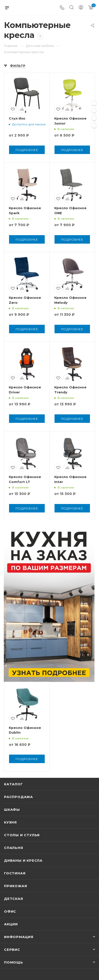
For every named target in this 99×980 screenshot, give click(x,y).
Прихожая (15, 886)
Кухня (10, 822)
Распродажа (18, 797)
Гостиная (15, 873)
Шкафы (12, 810)
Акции (11, 924)
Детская (14, 899)
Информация (19, 937)
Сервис (12, 950)
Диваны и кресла (23, 860)
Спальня (14, 848)
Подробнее (27, 150)
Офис (10, 911)
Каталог (13, 784)
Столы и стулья (22, 835)
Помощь (14, 962)
